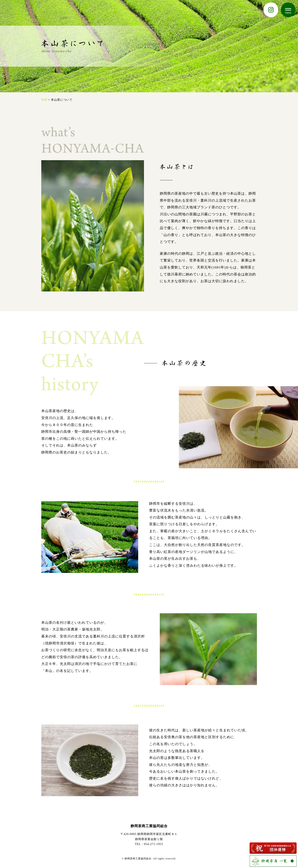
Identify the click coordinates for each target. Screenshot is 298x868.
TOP (44, 100)
